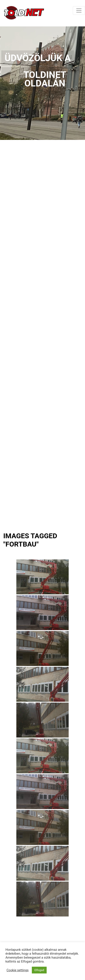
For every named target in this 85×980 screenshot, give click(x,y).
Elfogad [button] (39, 970)
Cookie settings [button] (18, 970)
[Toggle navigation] (79, 10)
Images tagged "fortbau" (30, 540)
